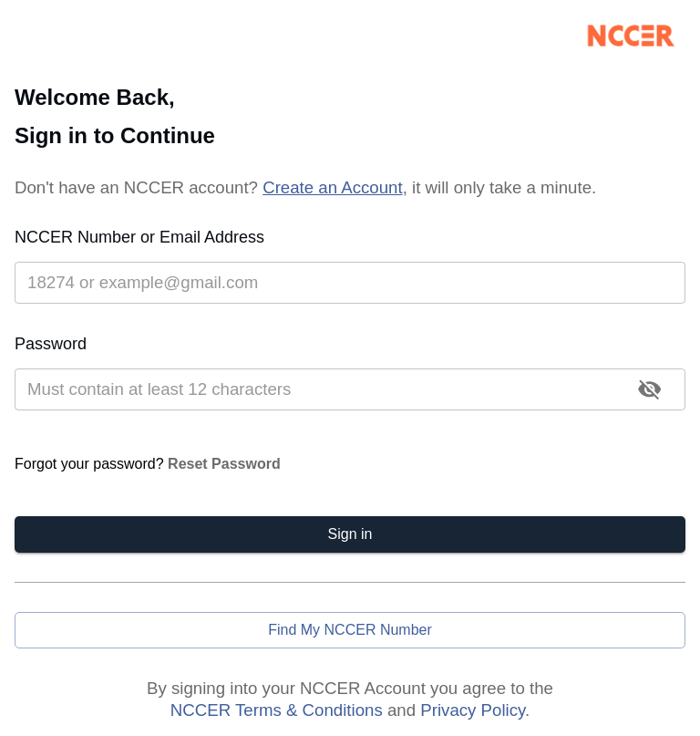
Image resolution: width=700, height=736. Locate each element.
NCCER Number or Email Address (139, 237)
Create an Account (333, 187)
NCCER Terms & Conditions (277, 710)
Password (51, 344)
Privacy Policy (473, 710)
